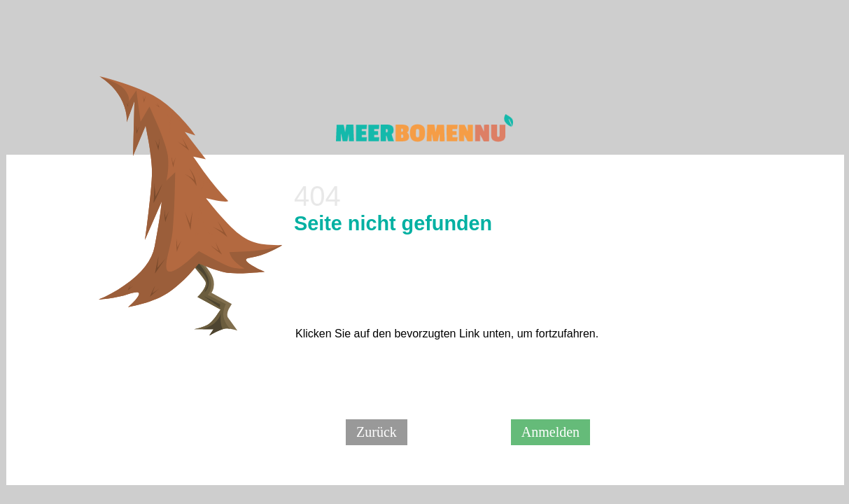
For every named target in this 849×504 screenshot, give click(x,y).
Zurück (377, 432)
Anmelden (550, 432)
